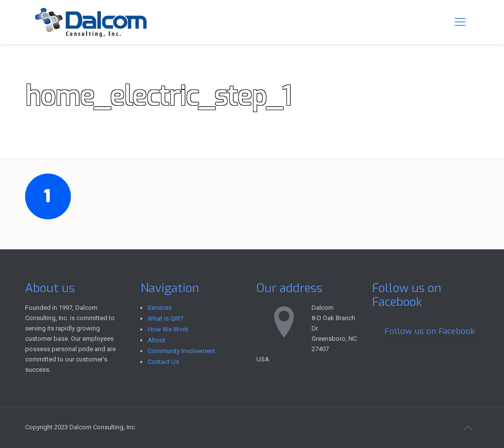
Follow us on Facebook (407, 295)
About (157, 340)
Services (160, 308)
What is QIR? (166, 318)
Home (388, 89)
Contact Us (163, 362)
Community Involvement (181, 351)
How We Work (168, 329)
